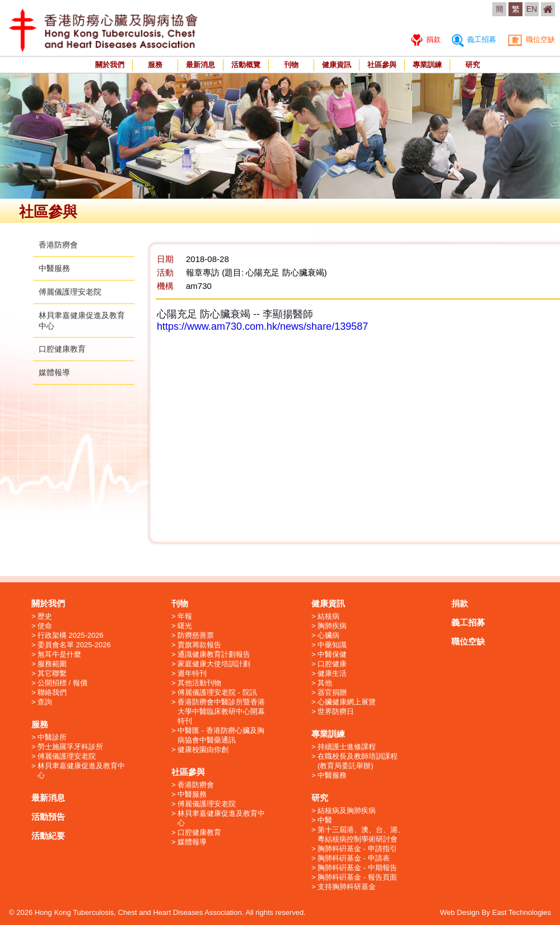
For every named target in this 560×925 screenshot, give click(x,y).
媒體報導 (54, 372)
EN (532, 9)
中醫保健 (332, 654)
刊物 (291, 65)
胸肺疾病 (332, 626)
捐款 (426, 39)
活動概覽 (246, 65)
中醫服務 (54, 268)
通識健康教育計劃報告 (214, 654)
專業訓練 (427, 65)
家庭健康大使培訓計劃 (214, 664)
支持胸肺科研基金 (347, 887)
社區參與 (382, 65)
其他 (325, 683)
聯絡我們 (52, 692)
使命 (45, 626)
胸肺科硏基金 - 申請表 (354, 858)
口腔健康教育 (62, 349)
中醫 (325, 820)
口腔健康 (332, 664)
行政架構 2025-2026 (71, 635)
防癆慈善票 (196, 635)
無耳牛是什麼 (59, 654)
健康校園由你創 (203, 749)
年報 (185, 616)
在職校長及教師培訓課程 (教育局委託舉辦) (358, 761)
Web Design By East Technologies (496, 912)
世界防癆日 (336, 711)
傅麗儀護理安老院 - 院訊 (217, 692)
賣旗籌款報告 (199, 645)
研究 (473, 65)
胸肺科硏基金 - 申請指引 (357, 849)
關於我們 (110, 65)
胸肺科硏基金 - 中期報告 (357, 868)
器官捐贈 (332, 692)
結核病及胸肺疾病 (347, 810)
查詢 (45, 702)
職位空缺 (531, 39)
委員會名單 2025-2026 (74, 645)
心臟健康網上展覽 (347, 702)
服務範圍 (52, 664)
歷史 (45, 616)
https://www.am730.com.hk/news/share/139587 (262, 326)
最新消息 (200, 65)
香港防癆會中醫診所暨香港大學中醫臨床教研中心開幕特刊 (221, 711)
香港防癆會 (58, 245)
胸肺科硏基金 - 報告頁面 (357, 877)
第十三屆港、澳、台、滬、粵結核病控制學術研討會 (361, 834)
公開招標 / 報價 (62, 683)
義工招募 (474, 39)
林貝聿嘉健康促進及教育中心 (81, 770)
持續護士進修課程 (347, 747)
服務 (155, 65)
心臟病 (328, 635)
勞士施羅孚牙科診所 (70, 747)
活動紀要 (48, 836)
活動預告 (48, 817)
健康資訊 (337, 65)
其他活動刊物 (199, 683)
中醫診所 (52, 737)
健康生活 (332, 673)
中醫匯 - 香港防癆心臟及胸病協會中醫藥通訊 (221, 735)
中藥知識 (332, 645)
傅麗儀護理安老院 (70, 292)
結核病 (328, 616)
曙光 (185, 626)
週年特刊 (192, 673)
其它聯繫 (52, 673)
